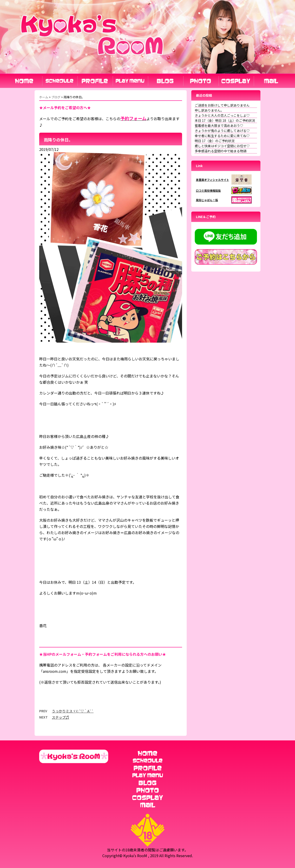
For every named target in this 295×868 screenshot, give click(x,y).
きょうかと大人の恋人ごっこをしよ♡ (222, 115)
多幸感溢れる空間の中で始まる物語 (221, 151)
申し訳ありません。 (209, 110)
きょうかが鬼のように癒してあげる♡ (222, 131)
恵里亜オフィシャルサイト (212, 180)
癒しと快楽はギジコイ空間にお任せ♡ (222, 146)
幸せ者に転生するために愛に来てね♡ (222, 136)
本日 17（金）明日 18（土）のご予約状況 (225, 120)
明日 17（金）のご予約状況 (215, 141)
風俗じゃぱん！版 (207, 200)
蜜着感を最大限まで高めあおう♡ (219, 126)
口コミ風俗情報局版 (208, 190)
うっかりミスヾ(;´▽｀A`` (73, 711)
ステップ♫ (60, 717)
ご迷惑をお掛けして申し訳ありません (222, 105)
